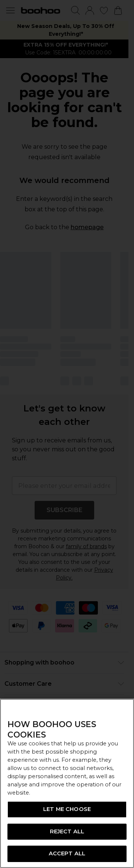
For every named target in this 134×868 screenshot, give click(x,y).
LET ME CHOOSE (67, 809)
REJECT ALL (67, 831)
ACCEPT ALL (67, 853)
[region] (67, 783)
